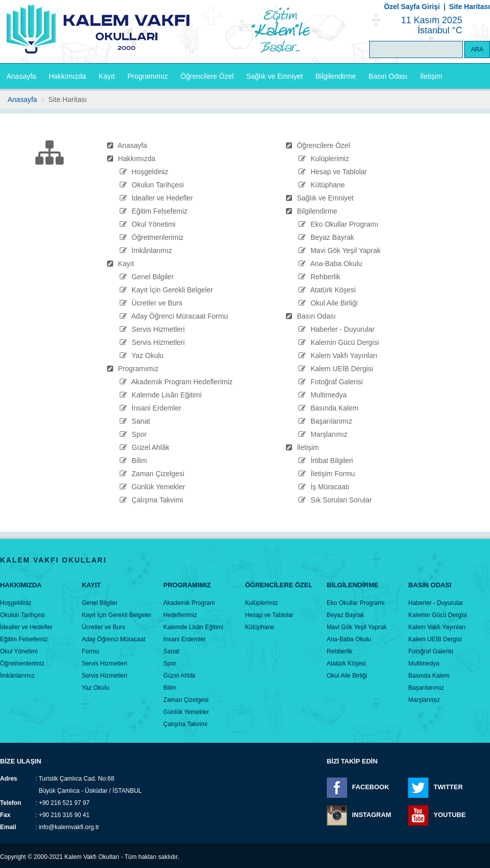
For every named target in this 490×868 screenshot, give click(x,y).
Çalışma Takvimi (158, 500)
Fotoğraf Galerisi (337, 382)
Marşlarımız (329, 434)
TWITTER (448, 787)
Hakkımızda (67, 76)
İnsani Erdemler (157, 408)
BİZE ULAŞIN (21, 761)
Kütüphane (328, 185)
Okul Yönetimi (154, 224)
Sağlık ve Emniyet (274, 76)
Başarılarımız (331, 421)
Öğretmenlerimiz (158, 237)
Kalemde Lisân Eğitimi (167, 395)
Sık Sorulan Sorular (341, 500)
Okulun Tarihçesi (158, 185)
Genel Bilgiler (153, 277)
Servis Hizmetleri (158, 329)
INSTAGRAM (372, 815)
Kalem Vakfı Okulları (92, 857)
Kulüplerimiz (330, 159)
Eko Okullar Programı (345, 224)
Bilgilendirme (335, 76)
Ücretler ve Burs (157, 303)
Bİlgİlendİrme (353, 585)
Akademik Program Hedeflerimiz (182, 382)
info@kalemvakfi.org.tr (69, 827)
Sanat (141, 421)
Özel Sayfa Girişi (412, 7)
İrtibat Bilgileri (332, 461)
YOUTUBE (450, 815)
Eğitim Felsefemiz (160, 211)
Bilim (139, 461)
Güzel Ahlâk (151, 447)
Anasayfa (21, 76)
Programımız (148, 76)
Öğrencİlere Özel (279, 585)
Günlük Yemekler (159, 487)
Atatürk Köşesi (333, 290)
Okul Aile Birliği (334, 303)
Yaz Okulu (148, 355)
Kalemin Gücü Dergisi (345, 342)
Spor (139, 434)
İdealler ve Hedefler (162, 198)
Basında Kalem (335, 408)
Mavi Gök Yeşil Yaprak (346, 250)
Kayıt (107, 76)
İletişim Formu (333, 474)
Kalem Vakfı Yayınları (344, 355)
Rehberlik (326, 277)
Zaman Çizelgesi (158, 474)
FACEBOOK (371, 787)
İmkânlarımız (152, 250)
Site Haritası (470, 7)
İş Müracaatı (330, 487)
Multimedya (329, 395)
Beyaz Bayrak (332, 237)
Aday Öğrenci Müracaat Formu (180, 316)
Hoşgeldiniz (150, 172)
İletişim (431, 76)
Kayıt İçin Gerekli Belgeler (173, 290)
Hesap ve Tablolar (339, 172)
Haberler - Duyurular (343, 329)
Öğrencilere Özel (207, 76)
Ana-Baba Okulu (336, 264)
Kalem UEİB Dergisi (342, 369)
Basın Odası (388, 76)
